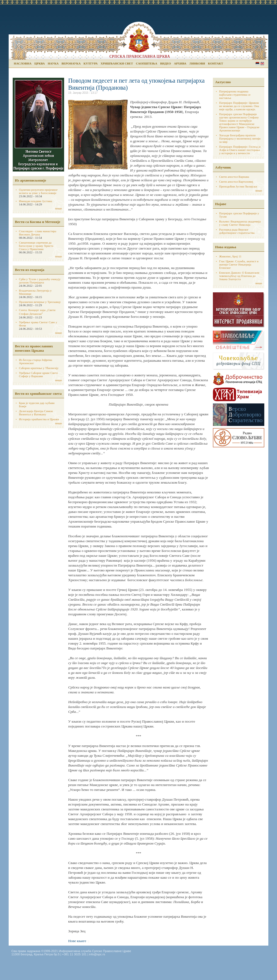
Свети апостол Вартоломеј (236, 182)
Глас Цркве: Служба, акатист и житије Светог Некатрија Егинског (239, 264)
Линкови (197, 63)
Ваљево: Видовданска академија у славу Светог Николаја (240, 223)
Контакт (216, 63)
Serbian (257, 64)
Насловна (23, 63)
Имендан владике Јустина (36, 201)
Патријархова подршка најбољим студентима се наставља (235, 95)
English (262, 64)
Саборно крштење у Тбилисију (39, 368)
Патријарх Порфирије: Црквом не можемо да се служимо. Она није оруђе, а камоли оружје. (239, 106)
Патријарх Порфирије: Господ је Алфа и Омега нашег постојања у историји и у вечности (240, 150)
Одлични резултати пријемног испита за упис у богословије (38, 191)
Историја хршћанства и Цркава (39, 419)
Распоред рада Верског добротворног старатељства (237, 231)
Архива (180, 63)
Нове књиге (77, 941)
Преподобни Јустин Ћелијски (238, 186)
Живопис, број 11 (230, 256)
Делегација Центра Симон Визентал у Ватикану (36, 413)
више (59, 208)
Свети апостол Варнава (234, 177)
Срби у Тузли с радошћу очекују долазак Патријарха (40, 281)
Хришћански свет (117, 63)
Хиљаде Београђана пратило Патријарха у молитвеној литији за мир (240, 138)
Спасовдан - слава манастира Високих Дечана (38, 233)
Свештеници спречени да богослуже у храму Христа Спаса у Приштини (36, 246)
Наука (53, 63)
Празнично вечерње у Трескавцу (40, 302)
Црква (39, 63)
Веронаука (71, 63)
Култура (91, 63)
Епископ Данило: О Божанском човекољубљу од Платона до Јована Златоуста (239, 276)
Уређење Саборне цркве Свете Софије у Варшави (38, 374)
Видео (166, 63)
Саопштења (146, 63)
